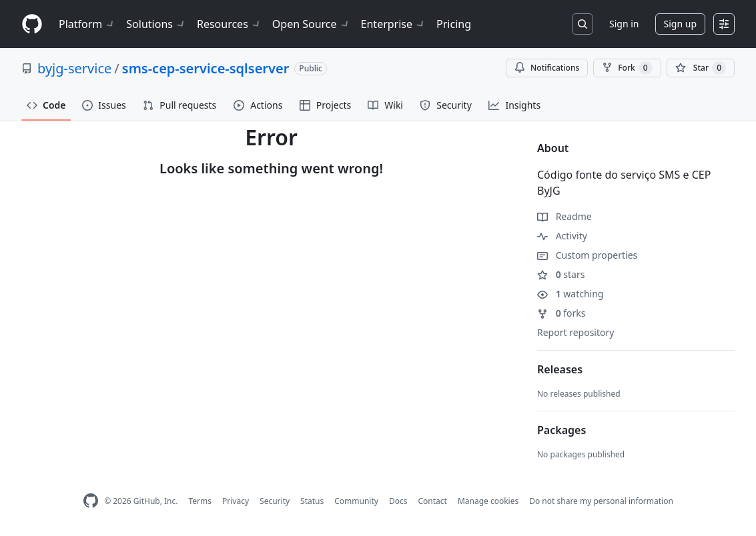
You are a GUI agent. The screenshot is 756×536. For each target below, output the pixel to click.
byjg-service (74, 68)
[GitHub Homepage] (91, 501)
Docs (398, 501)
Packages (561, 430)
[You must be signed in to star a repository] (701, 68)
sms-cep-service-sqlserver (206, 68)
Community (356, 501)
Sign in (624, 24)
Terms (200, 501)
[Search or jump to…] (583, 24)
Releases (560, 369)
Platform (87, 24)
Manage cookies (488, 501)
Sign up (680, 24)
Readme (564, 216)
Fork (627, 68)
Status (312, 501)
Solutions (156, 24)
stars (561, 274)
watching (570, 294)
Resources (229, 24)
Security (275, 501)
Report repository (576, 332)
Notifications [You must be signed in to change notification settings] (547, 68)
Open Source (311, 24)
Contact (432, 501)
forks (561, 313)
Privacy (236, 501)
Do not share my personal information (601, 501)
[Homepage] (32, 24)
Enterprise (393, 24)
